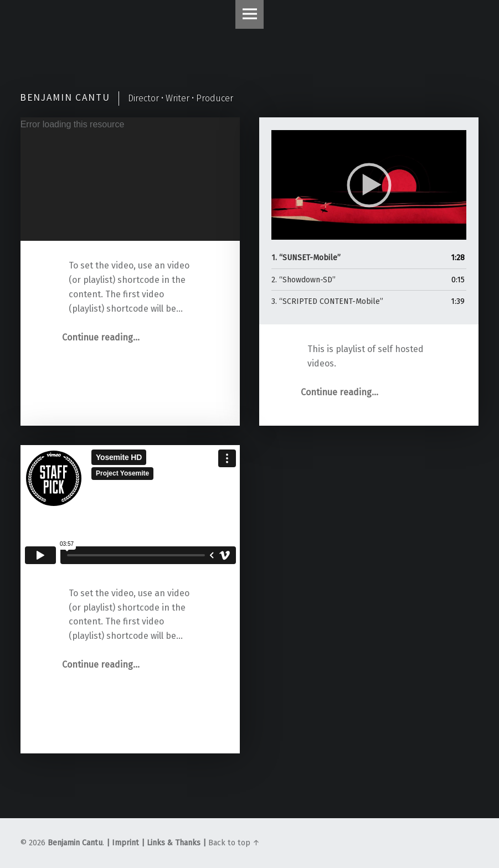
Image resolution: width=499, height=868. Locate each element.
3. (327, 301)
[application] (130, 179)
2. (303, 280)
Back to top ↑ (234, 843)
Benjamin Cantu (75, 843)
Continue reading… (101, 337)
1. (306, 258)
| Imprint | (125, 843)
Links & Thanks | (175, 843)
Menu (250, 14)
